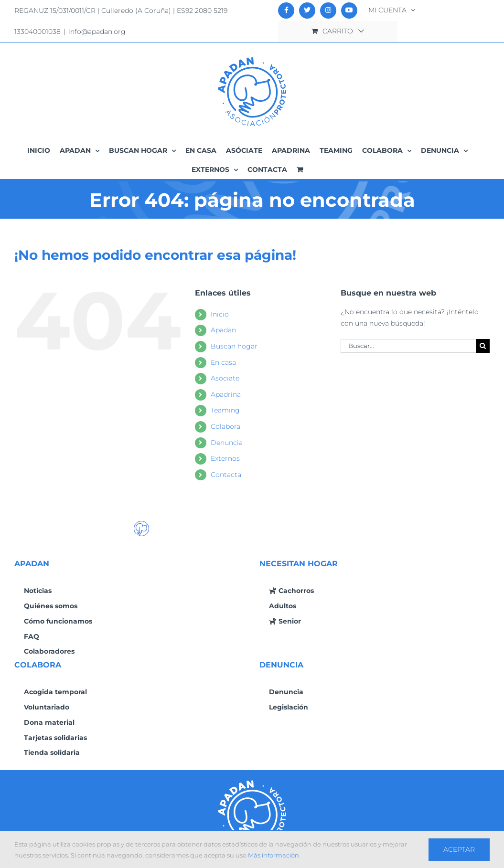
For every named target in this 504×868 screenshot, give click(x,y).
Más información (273, 855)
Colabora (225, 426)
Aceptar (459, 849)
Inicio (220, 314)
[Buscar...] (408, 346)
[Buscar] (483, 346)
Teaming (225, 410)
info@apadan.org (97, 32)
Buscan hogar (234, 346)
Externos (225, 458)
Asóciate (225, 378)
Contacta (226, 475)
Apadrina (226, 394)
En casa (223, 362)
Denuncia (227, 443)
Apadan (223, 330)
